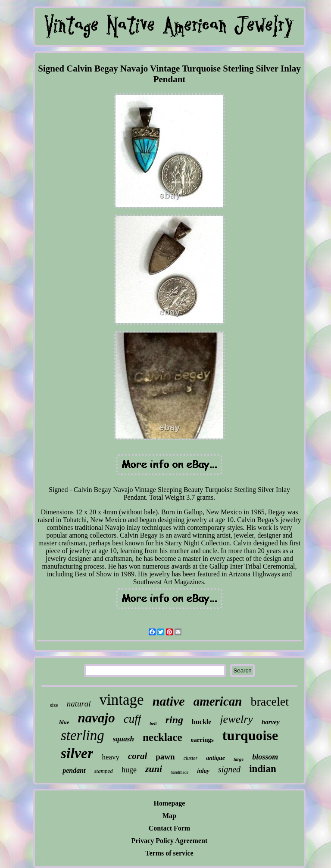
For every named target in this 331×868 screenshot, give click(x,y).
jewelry (236, 719)
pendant (74, 770)
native (169, 701)
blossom (265, 757)
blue (64, 722)
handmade (180, 772)
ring (174, 720)
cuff (133, 719)
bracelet (270, 702)
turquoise (250, 735)
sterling (83, 735)
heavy (111, 757)
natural (79, 704)
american (218, 701)
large (239, 759)
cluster (191, 758)
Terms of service (169, 853)
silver (77, 753)
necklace (162, 737)
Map (169, 816)
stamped (104, 771)
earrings (202, 740)
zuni (154, 769)
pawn (165, 757)
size (54, 705)
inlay (203, 771)
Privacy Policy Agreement (170, 841)
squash (123, 739)
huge (129, 770)
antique (215, 758)
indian (263, 769)
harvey (271, 722)
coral (137, 756)
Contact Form (169, 828)
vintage (122, 700)
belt (153, 723)
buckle (201, 722)
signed (229, 769)
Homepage (170, 803)
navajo (97, 718)
